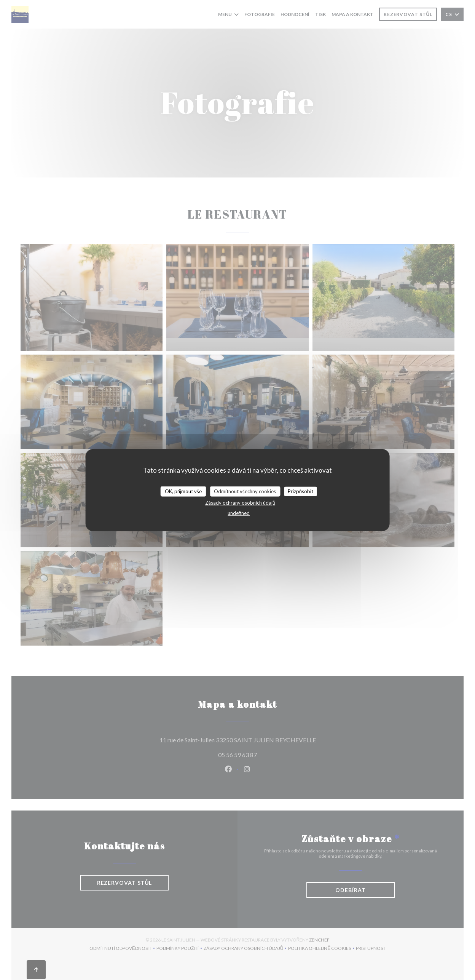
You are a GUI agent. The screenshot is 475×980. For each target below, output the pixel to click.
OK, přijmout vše (183, 491)
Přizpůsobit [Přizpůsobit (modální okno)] (300, 491)
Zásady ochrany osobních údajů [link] (240, 503)
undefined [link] (239, 513)
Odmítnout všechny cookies (245, 491)
